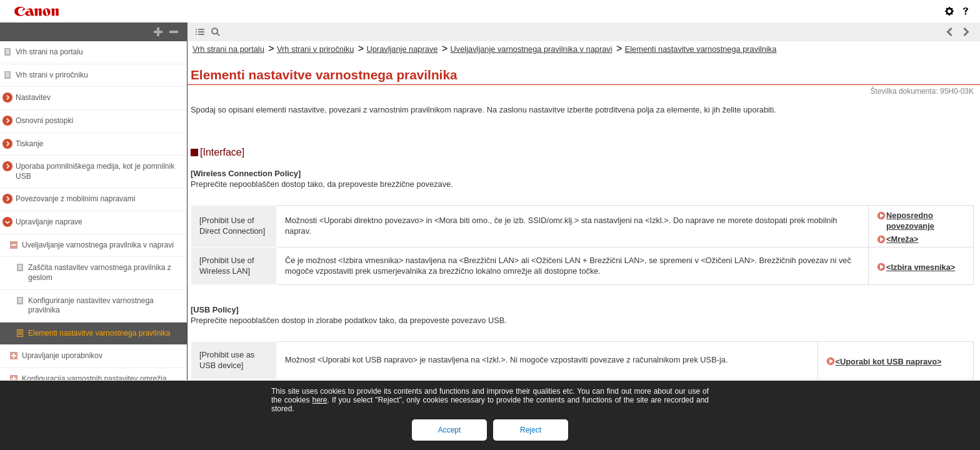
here (319, 400)
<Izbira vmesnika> (921, 267)
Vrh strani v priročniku (52, 75)
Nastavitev (33, 97)
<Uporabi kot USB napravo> (889, 362)
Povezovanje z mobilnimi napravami (75, 199)
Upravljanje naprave (49, 222)
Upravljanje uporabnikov (62, 356)
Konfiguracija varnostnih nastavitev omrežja (94, 379)
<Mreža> (902, 239)
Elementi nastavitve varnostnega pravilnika (99, 333)
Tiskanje (29, 144)
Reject (531, 430)
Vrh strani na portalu (49, 52)
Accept (450, 430)
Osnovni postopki (44, 121)
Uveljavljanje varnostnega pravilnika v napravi (98, 245)
